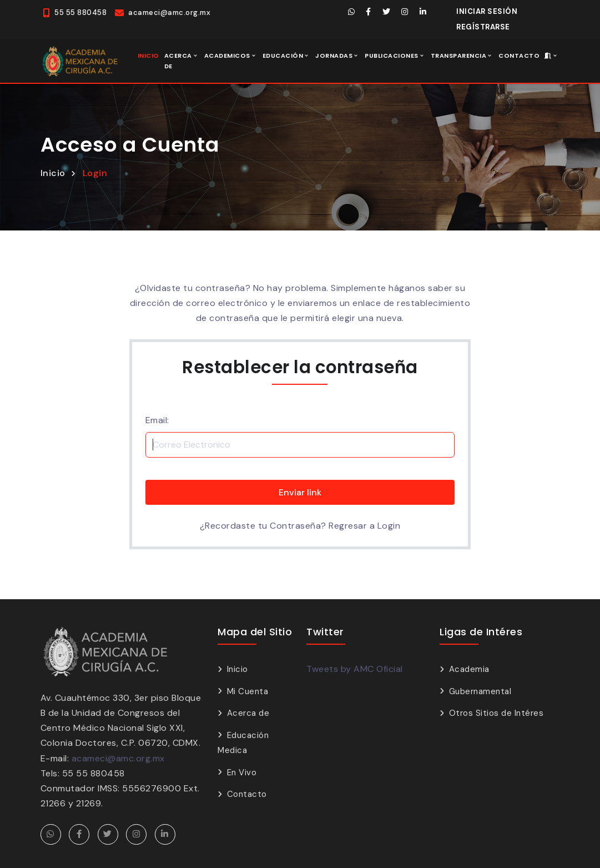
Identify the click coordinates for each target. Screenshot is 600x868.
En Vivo (242, 772)
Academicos (227, 56)
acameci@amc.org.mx (118, 758)
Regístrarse (483, 27)
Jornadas (334, 56)
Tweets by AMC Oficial (355, 669)
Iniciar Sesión (487, 11)
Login (95, 173)
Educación (283, 56)
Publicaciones (392, 56)
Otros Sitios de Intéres (496, 713)
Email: (157, 420)
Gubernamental (480, 691)
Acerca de (178, 61)
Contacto (519, 56)
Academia (469, 669)
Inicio (148, 56)
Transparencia (459, 56)
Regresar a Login (364, 526)
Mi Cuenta (248, 691)
